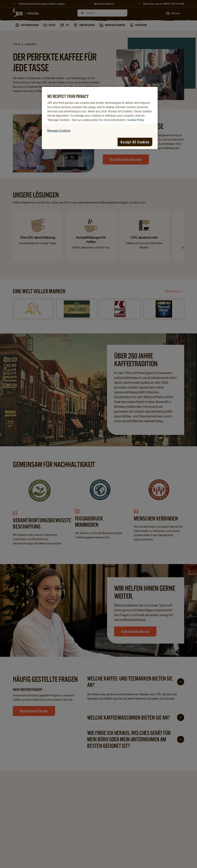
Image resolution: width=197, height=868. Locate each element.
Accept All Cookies (135, 142)
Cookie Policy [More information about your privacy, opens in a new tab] (136, 120)
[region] (100, 118)
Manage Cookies (59, 131)
